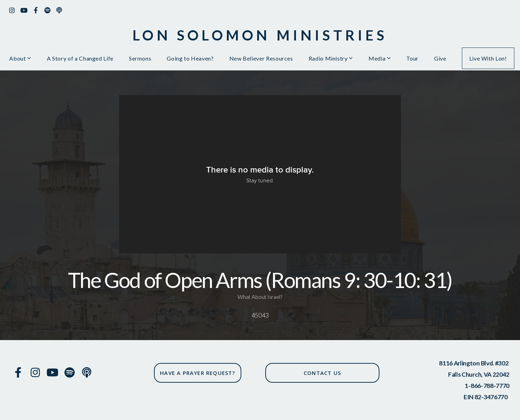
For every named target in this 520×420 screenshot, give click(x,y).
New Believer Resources (261, 58)
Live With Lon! (488, 58)
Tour (412, 58)
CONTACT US (322, 373)
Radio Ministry (331, 58)
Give (440, 58)
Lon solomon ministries (260, 35)
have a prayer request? (197, 373)
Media (380, 58)
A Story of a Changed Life (80, 58)
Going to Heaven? (190, 58)
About (20, 58)
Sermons (140, 58)
